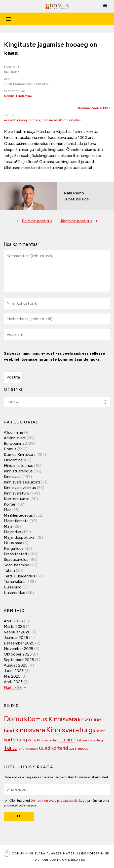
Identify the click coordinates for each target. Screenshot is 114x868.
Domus (9, 96)
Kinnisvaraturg (16, 493)
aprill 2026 (13, 621)
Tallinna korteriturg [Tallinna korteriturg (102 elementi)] (90, 740)
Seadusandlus (16, 559)
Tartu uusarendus (20, 576)
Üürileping (13, 587)
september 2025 (19, 660)
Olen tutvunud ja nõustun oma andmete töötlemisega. (56, 803)
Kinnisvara (13, 477)
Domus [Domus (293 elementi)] (15, 719)
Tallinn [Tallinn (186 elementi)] (67, 740)
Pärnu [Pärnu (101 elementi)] (32, 740)
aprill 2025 (13, 682)
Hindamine (24, 96)
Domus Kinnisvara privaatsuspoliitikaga (59, 801)
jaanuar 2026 (16, 638)
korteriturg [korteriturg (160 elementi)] (15, 740)
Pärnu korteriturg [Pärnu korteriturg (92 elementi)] (48, 741)
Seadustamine (16, 565)
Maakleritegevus (18, 515)
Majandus (12, 532)
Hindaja (34, 120)
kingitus (75, 120)
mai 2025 (12, 676)
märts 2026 (14, 627)
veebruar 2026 (17, 632)
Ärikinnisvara (15, 438)
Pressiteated (15, 554)
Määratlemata (16, 521)
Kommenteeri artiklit (94, 108)
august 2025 (16, 665)
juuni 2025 (14, 671)
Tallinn (9, 571)
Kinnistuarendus (18, 471)
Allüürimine (13, 432)
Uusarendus (14, 593)
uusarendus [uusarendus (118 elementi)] (78, 748)
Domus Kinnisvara (20, 454)
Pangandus (14, 548)
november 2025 (18, 649)
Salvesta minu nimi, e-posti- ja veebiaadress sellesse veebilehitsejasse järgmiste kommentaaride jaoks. (54, 356)
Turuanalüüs (15, 582)
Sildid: (10, 115)
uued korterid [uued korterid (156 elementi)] (53, 748)
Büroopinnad (15, 443)
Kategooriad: (15, 91)
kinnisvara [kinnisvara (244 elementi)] (30, 730)
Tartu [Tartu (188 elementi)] (11, 748)
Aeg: (8, 79)
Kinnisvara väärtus (20, 488)
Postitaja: (12, 67)
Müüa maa (13, 543)
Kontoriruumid (17, 499)
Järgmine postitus (76, 221)
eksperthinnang (15, 120)
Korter (10, 504)
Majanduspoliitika (19, 537)
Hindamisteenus (18, 466)
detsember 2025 (19, 643)
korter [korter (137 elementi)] (99, 731)
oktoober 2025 (18, 654)
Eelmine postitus (37, 221)
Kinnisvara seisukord (22, 482)
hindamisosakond (54, 120)
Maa (8, 510)
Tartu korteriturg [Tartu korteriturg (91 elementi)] (28, 749)
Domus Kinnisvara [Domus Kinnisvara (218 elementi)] (52, 719)
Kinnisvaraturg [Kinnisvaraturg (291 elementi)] (69, 730)
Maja (8, 526)
